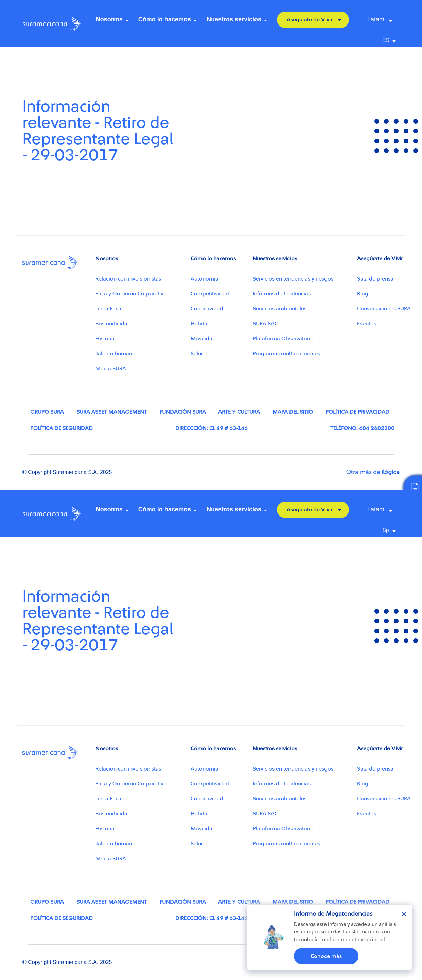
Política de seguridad (61, 428)
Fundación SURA (183, 412)
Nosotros (109, 19)
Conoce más (326, 956)
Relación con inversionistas (128, 279)
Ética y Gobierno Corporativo (131, 294)
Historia (105, 339)
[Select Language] (391, 40)
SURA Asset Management (112, 412)
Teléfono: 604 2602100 (362, 428)
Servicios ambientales (280, 309)
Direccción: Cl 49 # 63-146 (212, 428)
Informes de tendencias (282, 294)
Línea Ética (108, 309)
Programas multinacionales (286, 354)
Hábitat (200, 324)
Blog (363, 294)
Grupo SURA (47, 412)
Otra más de (373, 472)
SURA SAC (265, 324)
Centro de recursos (48, 57)
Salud (198, 354)
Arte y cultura (239, 412)
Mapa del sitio (293, 412)
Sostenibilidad (113, 324)
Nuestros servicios (234, 19)
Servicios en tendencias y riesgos (293, 279)
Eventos (367, 324)
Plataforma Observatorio (283, 339)
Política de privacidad (357, 412)
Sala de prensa (375, 279)
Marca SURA (111, 369)
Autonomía (205, 279)
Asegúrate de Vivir (310, 20)
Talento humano (116, 354)
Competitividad (210, 294)
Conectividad (207, 309)
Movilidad (203, 339)
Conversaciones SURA (384, 309)
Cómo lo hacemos (165, 19)
